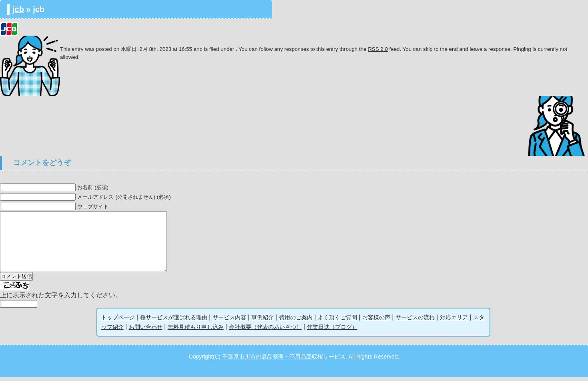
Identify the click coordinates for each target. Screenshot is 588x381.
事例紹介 (263, 321)
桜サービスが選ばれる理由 (174, 321)
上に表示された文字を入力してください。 (61, 299)
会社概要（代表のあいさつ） (265, 331)
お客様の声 (376, 321)
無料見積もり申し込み (196, 331)
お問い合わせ (146, 331)
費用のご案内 (296, 321)
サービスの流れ (415, 321)
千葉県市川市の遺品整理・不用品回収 (270, 361)
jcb (18, 9)
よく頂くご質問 (337, 321)
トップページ (118, 321)
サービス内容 (229, 321)
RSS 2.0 (378, 49)
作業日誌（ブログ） (332, 331)
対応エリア (454, 321)
